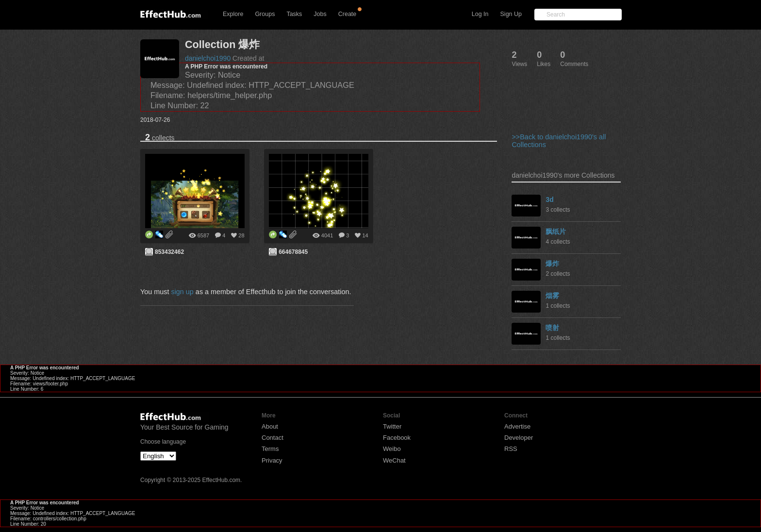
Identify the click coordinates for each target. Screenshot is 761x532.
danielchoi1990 (208, 58)
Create (347, 14)
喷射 (552, 328)
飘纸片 (556, 232)
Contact (273, 438)
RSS (511, 449)
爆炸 (552, 264)
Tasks (294, 14)
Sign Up (511, 14)
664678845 (293, 252)
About (270, 426)
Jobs (320, 14)
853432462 (169, 252)
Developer (519, 438)
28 (241, 235)
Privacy (272, 460)
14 (365, 235)
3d (549, 199)
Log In (480, 14)
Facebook (397, 438)
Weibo (392, 449)
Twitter (392, 426)
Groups (265, 14)
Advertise (517, 426)
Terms (270, 449)
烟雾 (552, 296)
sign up (182, 292)
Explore (233, 14)
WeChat (394, 460)
